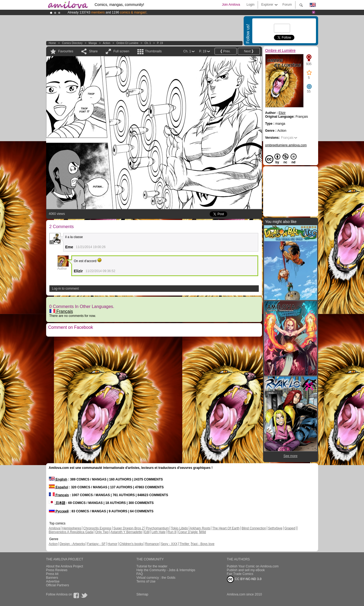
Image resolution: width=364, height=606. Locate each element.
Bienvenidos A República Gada (71, 532)
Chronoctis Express (97, 528)
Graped (290, 528)
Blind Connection (254, 528)
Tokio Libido (179, 528)
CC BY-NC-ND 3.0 (244, 579)
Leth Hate (158, 532)
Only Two (102, 532)
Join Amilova (231, 5)
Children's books (131, 544)
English (58, 479)
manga (93, 43)
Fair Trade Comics (240, 574)
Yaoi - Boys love (203, 544)
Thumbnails (153, 51)
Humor (113, 544)
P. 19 (160, 43)
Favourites (66, 51)
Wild (203, 532)
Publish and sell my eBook (246, 570)
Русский (59, 511)
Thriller (185, 544)
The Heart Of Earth (226, 528)
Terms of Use (146, 581)
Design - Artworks (72, 544)
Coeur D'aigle (188, 532)
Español (59, 487)
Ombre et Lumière (127, 43)
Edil (147, 532)
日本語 (57, 503)
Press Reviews (57, 570)
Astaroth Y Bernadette (126, 532)
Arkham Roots (200, 528)
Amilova (55, 528)
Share (93, 51)
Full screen (121, 51)
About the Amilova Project (65, 566)
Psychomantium (157, 528)
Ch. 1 (148, 43)
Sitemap (142, 594)
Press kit (52, 574)
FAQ (140, 574)
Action (107, 43)
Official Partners (58, 585)
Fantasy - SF (96, 544)
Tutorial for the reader (152, 566)
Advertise (53, 581)
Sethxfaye (275, 528)
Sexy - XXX (169, 544)
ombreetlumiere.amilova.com (286, 145)
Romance (152, 544)
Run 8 (172, 532)
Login (251, 5)
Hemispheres (72, 528)
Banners (52, 578)
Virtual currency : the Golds (156, 578)
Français (61, 311)
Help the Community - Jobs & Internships (166, 570)
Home (52, 43)
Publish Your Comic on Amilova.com (253, 566)
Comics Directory (72, 43)
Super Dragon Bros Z (129, 528)
